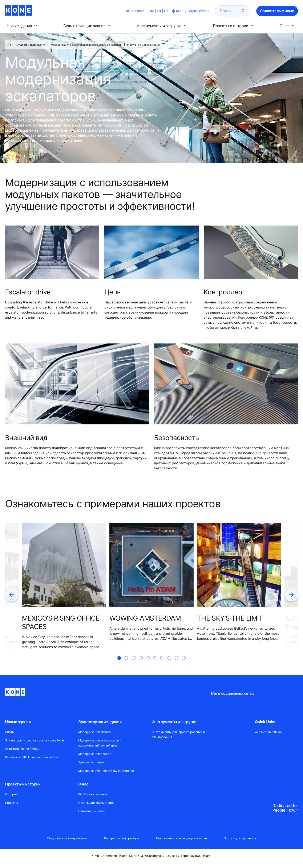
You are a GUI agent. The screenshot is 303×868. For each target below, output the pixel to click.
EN (159, 11)
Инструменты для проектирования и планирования (178, 734)
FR (166, 11)
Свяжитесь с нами (92, 811)
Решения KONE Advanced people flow (32, 757)
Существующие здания (31, 45)
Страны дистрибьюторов (96, 803)
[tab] (119, 663)
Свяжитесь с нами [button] (277, 11)
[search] (230, 11)
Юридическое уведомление (67, 838)
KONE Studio (135, 11)
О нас (83, 784)
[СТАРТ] (9, 44)
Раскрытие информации (122, 838)
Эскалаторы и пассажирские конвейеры (35, 740)
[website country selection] (190, 11)
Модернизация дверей (95, 754)
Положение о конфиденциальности (181, 838)
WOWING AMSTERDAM (145, 618)
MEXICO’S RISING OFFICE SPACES (61, 622)
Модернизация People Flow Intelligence (106, 771)
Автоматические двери (22, 749)
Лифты (10, 732)
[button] (23, 26)
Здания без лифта (91, 762)
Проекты (11, 803)
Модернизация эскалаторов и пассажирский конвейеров (86, 45)
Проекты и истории (23, 784)
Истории (11, 794)
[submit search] (243, 11)
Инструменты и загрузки (174, 722)
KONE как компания (93, 794)
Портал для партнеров (240, 838)
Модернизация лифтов (94, 732)
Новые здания (18, 722)
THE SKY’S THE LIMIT (230, 618)
